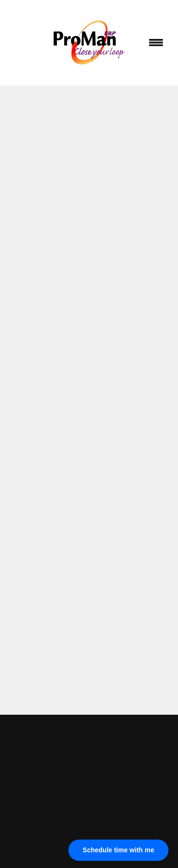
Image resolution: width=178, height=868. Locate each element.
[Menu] (156, 43)
